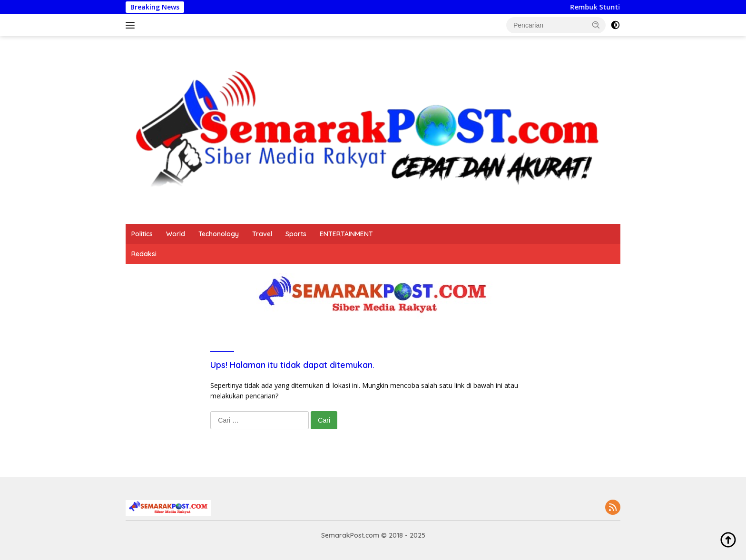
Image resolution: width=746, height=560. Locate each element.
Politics (142, 234)
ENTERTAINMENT (346, 234)
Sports (296, 234)
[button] (596, 25)
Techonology (219, 234)
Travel (262, 234)
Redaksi (144, 254)
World (176, 234)
